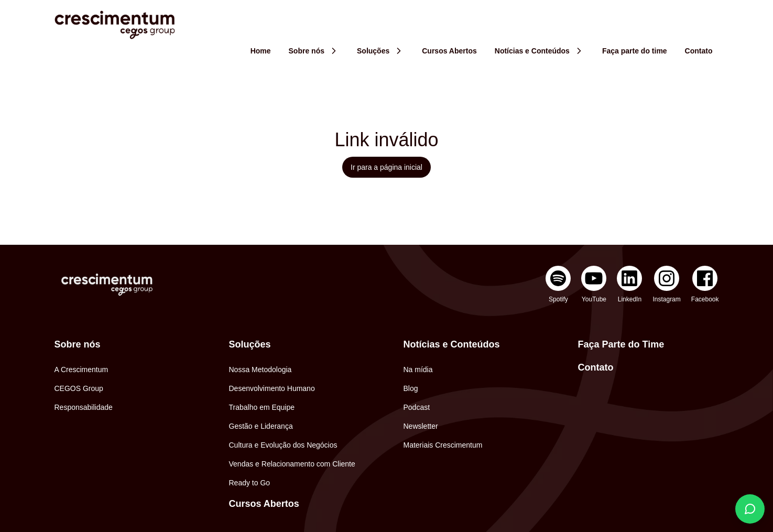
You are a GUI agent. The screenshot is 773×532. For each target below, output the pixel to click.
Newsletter (421, 426)
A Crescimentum (81, 370)
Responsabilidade (84, 407)
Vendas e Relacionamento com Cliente (292, 464)
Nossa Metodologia (260, 370)
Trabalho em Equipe (262, 407)
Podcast (417, 407)
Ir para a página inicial (386, 167)
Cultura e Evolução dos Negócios (283, 445)
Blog (411, 388)
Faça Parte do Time (621, 344)
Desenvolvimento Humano (272, 388)
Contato (596, 367)
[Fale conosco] (750, 509)
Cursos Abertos (264, 504)
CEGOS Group (79, 388)
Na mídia (418, 370)
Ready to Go (250, 483)
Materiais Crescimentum (443, 445)
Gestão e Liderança (261, 426)
